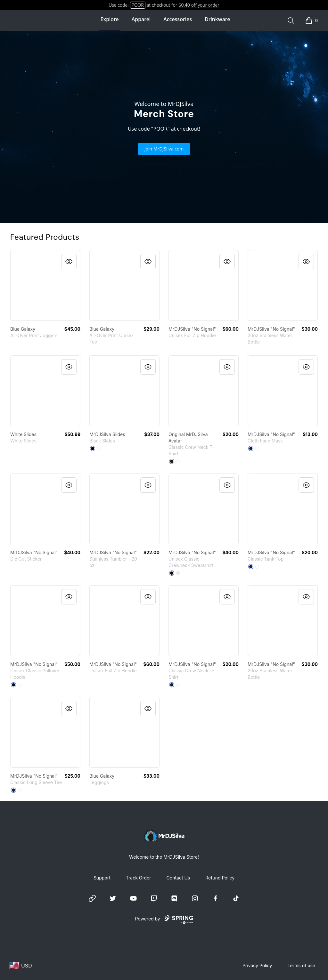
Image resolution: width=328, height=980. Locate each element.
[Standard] (257, 449)
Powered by (164, 919)
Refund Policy (220, 878)
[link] (45, 285)
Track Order (139, 878)
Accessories (178, 19)
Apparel (141, 19)
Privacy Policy (257, 965)
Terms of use (301, 965)
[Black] (93, 449)
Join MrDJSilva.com (164, 149)
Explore (110, 19)
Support (102, 878)
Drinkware (217, 19)
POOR (138, 5)
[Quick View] (69, 262)
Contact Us (178, 878)
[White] (99, 449)
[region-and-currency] (20, 965)
